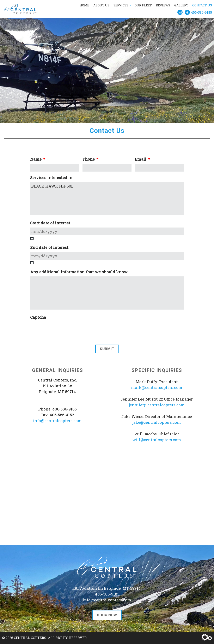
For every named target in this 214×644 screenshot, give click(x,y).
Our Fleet (143, 5)
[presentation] (62, 363)
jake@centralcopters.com (157, 422)
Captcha (38, 317)
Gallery (181, 5)
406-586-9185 (201, 12)
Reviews (163, 5)
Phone (90, 159)
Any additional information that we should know (79, 272)
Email (142, 159)
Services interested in (51, 178)
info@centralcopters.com (57, 421)
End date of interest (49, 247)
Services (121, 5)
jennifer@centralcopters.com (157, 405)
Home (84, 5)
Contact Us (202, 5)
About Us (101, 5)
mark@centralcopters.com (157, 387)
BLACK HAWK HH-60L (107, 199)
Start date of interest (50, 223)
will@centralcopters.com (157, 440)
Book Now (107, 615)
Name (38, 159)
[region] (107, 61)
